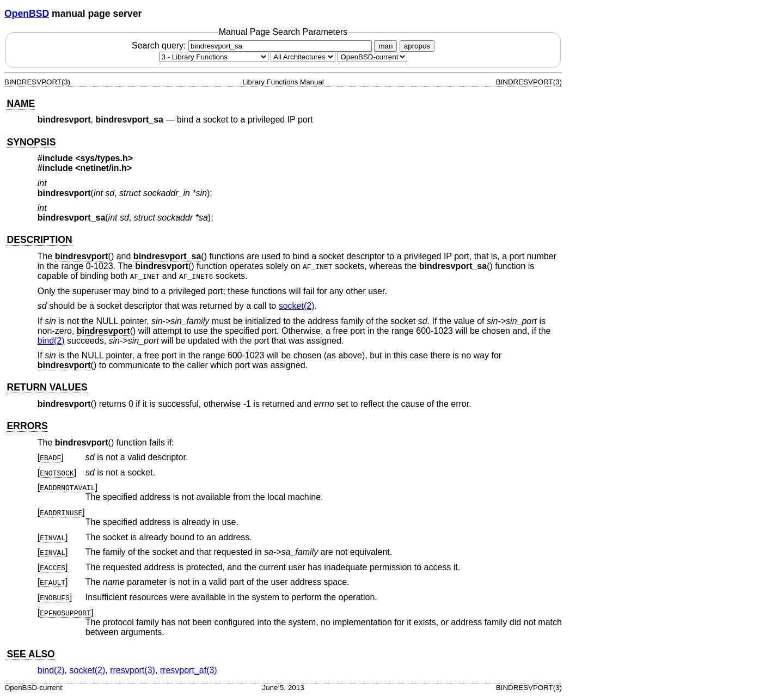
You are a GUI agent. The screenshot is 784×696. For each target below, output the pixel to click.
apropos (417, 46)
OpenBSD (27, 14)
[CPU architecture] (303, 57)
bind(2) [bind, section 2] (51, 341)
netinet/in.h (104, 168)
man (385, 46)
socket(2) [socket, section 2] (297, 306)
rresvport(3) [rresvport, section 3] (133, 670)
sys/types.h (104, 158)
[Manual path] (372, 57)
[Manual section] (214, 57)
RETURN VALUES (47, 387)
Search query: (253, 45)
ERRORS (27, 426)
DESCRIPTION (39, 240)
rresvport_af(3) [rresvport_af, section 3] (189, 670)
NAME (21, 103)
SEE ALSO (30, 654)
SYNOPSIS (31, 142)
